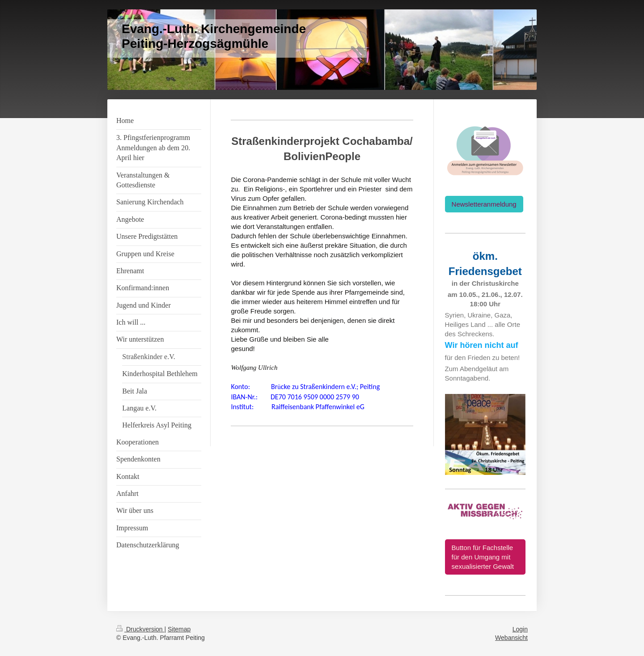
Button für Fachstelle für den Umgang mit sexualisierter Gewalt (483, 557)
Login (520, 629)
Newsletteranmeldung (484, 204)
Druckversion (140, 629)
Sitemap (179, 629)
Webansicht (511, 638)
